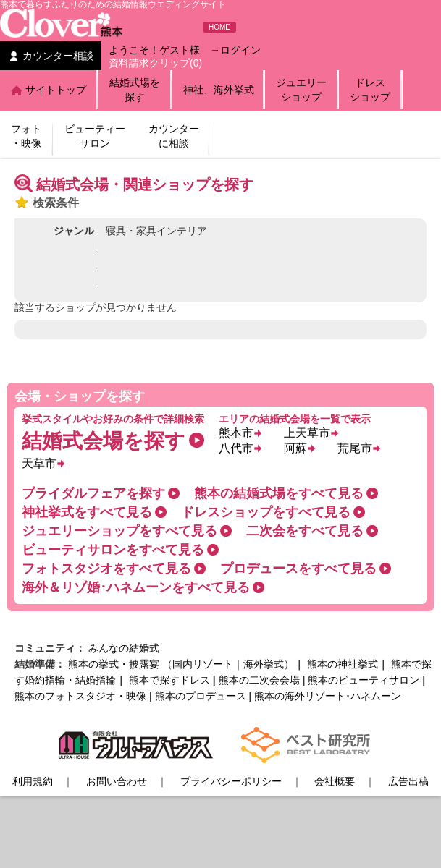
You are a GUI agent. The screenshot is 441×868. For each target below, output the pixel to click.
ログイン (240, 50)
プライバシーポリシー (231, 781)
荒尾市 (355, 448)
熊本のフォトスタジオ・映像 (80, 696)
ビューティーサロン (95, 136)
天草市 (39, 463)
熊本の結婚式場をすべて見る (279, 493)
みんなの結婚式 (124, 648)
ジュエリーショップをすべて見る (119, 531)
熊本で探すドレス (169, 680)
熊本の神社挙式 (343, 664)
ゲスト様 (180, 50)
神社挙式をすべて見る (87, 512)
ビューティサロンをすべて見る (113, 550)
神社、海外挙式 (219, 90)
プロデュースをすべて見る (298, 569)
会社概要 (335, 781)
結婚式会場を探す (104, 441)
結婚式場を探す (135, 90)
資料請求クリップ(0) (155, 63)
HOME (219, 27)
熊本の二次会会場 (259, 680)
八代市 (236, 448)
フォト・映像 (26, 136)
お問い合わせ (117, 781)
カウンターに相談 (174, 136)
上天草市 (307, 433)
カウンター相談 (58, 56)
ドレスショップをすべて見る (266, 512)
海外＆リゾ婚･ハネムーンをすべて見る (136, 587)
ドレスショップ (370, 90)
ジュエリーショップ (301, 90)
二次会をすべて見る (305, 531)
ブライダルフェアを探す (93, 493)
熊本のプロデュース (201, 696)
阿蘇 (295, 448)
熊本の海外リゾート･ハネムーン (328, 696)
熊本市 (236, 433)
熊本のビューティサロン (364, 680)
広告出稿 (408, 781)
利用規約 (33, 781)
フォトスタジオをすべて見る (106, 569)
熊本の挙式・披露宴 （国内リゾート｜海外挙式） (181, 664)
